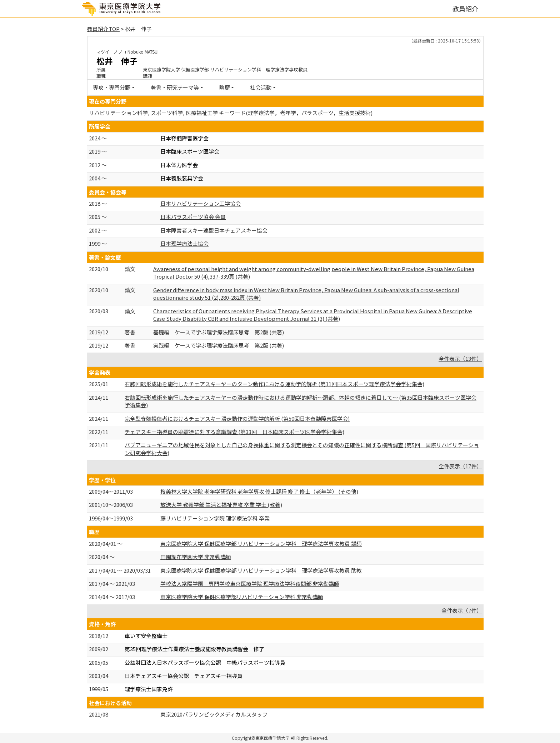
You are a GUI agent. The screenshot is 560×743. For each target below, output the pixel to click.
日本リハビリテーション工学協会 (201, 203)
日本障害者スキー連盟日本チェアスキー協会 (214, 230)
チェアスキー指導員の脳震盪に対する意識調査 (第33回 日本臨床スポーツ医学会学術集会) (234, 432)
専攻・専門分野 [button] (112, 87)
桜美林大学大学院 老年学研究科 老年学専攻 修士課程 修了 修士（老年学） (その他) (259, 491)
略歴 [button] (225, 87)
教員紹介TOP (103, 29)
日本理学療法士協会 (184, 243)
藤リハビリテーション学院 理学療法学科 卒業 (215, 518)
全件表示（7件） (462, 610)
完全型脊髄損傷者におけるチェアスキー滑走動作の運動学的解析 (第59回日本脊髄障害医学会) (237, 418)
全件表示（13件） (460, 358)
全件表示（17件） (460, 466)
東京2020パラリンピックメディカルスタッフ (214, 714)
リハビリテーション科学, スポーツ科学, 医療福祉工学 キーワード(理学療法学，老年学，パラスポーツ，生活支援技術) (231, 113)
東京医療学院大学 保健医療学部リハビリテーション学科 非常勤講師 (242, 597)
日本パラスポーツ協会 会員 (193, 217)
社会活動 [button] (261, 87)
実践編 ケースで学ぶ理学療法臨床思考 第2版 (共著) (219, 345)
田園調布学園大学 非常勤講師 (196, 557)
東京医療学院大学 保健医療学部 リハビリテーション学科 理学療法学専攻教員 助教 (261, 570)
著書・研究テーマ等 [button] (175, 87)
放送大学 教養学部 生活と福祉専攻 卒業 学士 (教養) (221, 505)
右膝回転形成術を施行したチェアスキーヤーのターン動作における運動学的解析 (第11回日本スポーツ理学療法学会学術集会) (274, 384)
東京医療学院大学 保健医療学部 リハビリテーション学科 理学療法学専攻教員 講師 (261, 543)
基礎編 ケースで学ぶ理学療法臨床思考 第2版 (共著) (219, 332)
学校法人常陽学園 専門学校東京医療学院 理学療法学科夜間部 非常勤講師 (250, 584)
